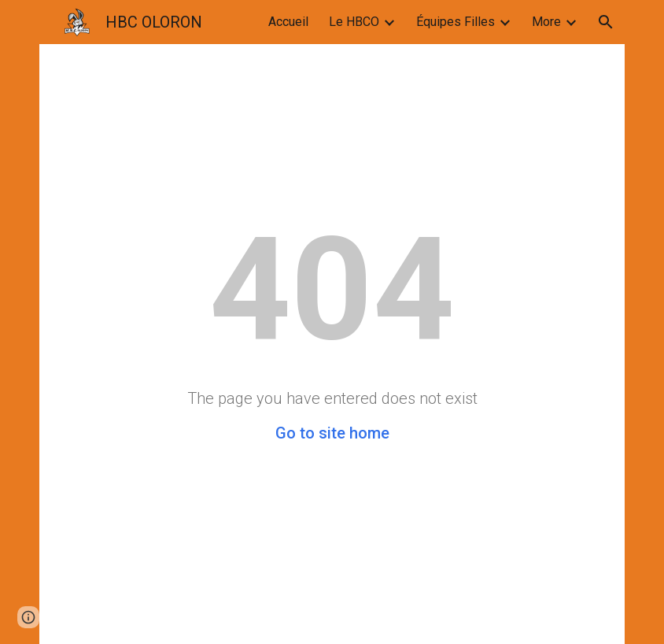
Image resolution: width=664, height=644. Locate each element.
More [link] (546, 22)
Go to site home (332, 433)
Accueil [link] (288, 22)
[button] (606, 22)
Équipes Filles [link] (456, 22)
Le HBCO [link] (354, 22)
